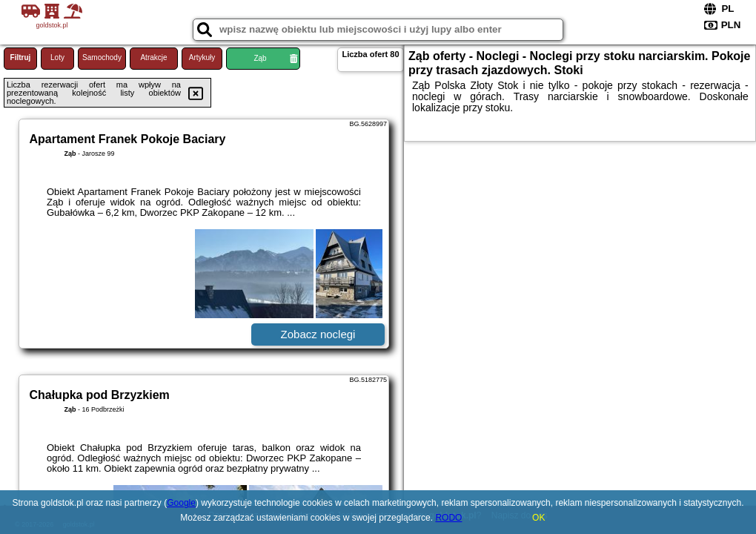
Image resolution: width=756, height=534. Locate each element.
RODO (448, 518)
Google (181, 503)
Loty (57, 57)
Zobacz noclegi (318, 334)
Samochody (102, 57)
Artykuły (202, 57)
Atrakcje (153, 57)
